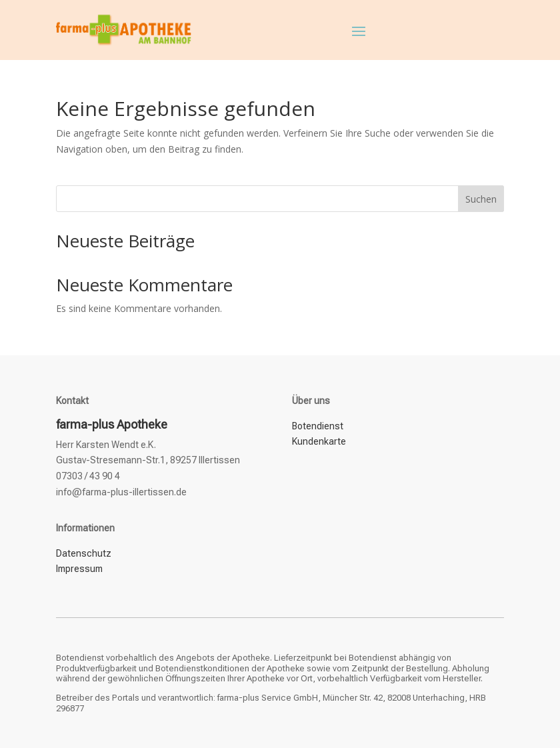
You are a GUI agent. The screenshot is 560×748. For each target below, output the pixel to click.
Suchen (481, 199)
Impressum (79, 569)
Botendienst (318, 426)
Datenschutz (84, 553)
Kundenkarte (319, 441)
